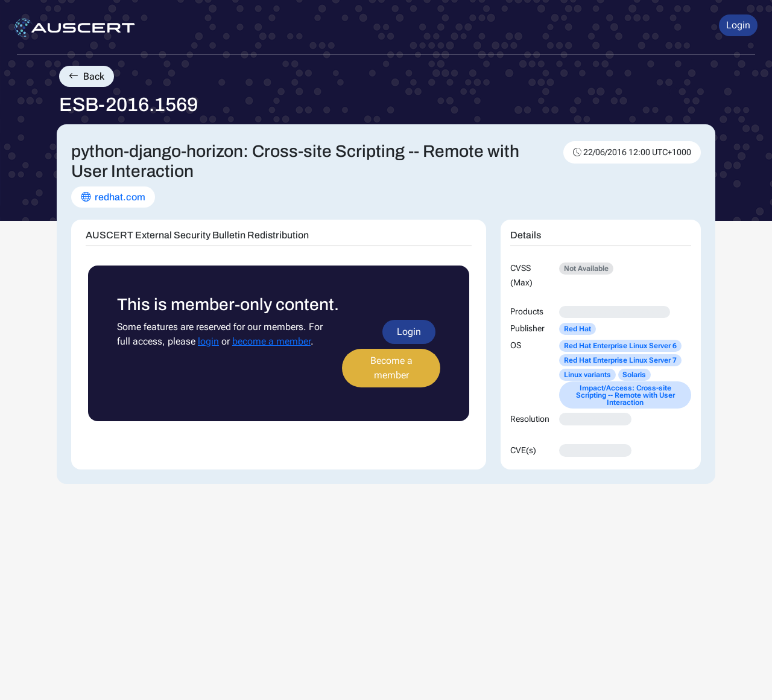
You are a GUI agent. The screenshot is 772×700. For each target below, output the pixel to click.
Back (87, 76)
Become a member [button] (391, 368)
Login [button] (738, 25)
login (208, 341)
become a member (271, 341)
